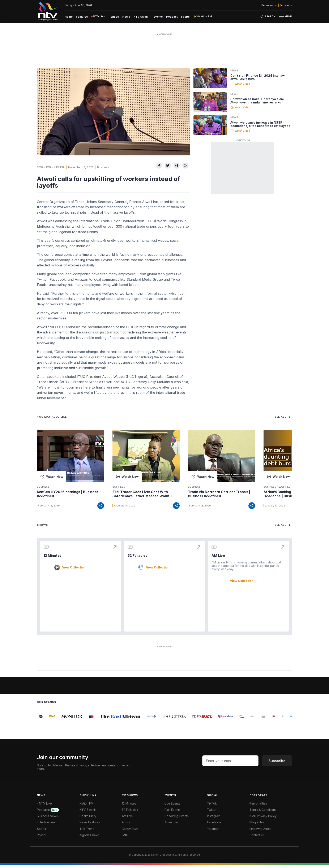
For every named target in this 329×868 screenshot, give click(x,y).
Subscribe (277, 764)
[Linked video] (210, 78)
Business (103, 167)
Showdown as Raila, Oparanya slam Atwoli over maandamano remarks (257, 101)
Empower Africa (260, 832)
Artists (126, 826)
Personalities (258, 807)
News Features (90, 826)
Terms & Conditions (263, 813)
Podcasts (48, 813)
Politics (42, 838)
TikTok (212, 807)
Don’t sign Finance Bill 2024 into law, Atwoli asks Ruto (258, 77)
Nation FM (86, 807)
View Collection (74, 571)
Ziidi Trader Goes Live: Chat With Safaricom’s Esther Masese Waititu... (144, 494)
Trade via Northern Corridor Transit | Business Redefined (219, 494)
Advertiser (172, 826)
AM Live (218, 559)
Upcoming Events (177, 819)
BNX (125, 838)
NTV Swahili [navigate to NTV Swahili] (142, 17)
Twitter (212, 813)
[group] (40, 720)
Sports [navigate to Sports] (185, 17)
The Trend (87, 832)
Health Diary (88, 819)
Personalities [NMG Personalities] (270, 5)
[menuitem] (69, 16)
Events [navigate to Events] (158, 17)
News (234, 70)
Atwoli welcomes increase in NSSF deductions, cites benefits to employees (260, 124)
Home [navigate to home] (69, 17)
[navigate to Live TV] (98, 16)
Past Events (172, 813)
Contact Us (257, 838)
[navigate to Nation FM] (202, 16)
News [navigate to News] (126, 17)
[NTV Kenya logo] (47, 11)
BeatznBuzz (130, 832)
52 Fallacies (137, 559)
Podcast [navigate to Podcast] (172, 17)
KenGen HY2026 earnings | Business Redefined (68, 494)
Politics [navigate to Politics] (114, 17)
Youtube (213, 832)
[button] (284, 16)
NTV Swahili (88, 813)
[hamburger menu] (281, 16)
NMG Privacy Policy (263, 819)
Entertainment (46, 826)
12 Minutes (53, 559)
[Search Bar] (268, 17)
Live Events (172, 807)
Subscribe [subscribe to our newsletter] (286, 5)
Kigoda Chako (89, 838)
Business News (47, 819)
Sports (41, 832)
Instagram (214, 819)
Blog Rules (257, 826)
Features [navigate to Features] (82, 17)
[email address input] (230, 764)
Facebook (214, 826)
